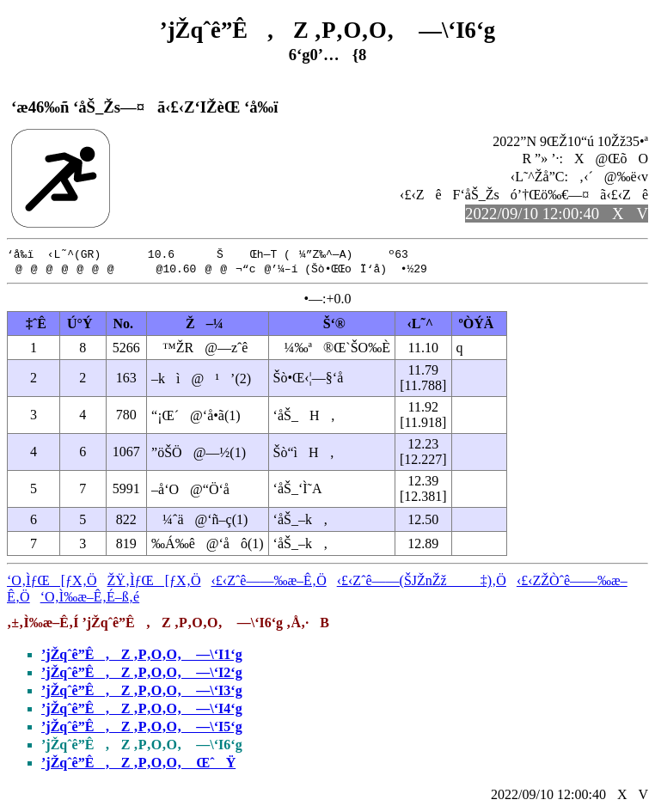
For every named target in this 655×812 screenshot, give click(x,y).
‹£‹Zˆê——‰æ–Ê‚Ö (269, 582)
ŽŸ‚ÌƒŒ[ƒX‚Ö (154, 582)
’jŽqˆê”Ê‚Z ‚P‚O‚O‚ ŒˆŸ (138, 764)
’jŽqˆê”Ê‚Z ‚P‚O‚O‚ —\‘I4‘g (142, 710)
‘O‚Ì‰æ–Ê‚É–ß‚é (90, 598)
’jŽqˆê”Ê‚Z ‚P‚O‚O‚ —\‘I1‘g (142, 656)
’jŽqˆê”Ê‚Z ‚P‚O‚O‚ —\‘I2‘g (142, 674)
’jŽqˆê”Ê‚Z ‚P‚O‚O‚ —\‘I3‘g (142, 692)
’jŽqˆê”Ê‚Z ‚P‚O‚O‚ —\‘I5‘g (142, 728)
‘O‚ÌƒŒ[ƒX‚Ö (52, 582)
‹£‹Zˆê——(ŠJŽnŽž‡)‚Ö (422, 582)
